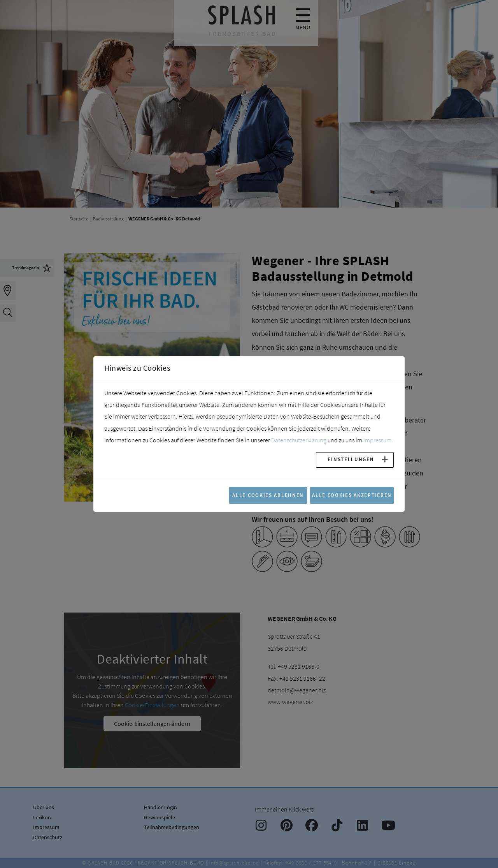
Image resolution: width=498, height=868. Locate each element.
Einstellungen (351, 459)
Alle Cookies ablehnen (268, 495)
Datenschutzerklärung (299, 440)
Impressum (377, 440)
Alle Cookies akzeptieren (352, 495)
